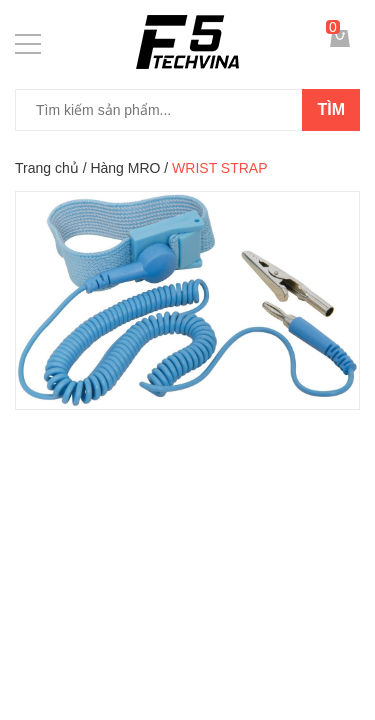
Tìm (331, 109)
